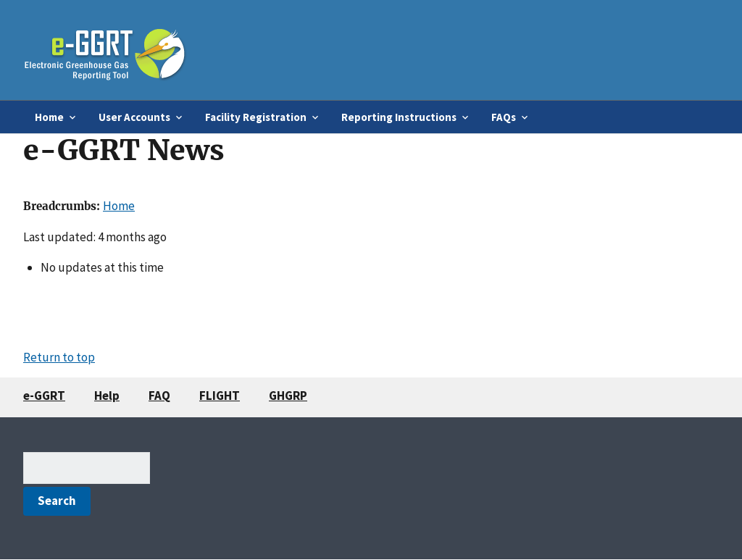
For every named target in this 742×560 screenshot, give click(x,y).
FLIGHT (220, 396)
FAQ (159, 396)
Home (119, 206)
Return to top (59, 357)
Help (107, 396)
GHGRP (288, 396)
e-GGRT (44, 396)
